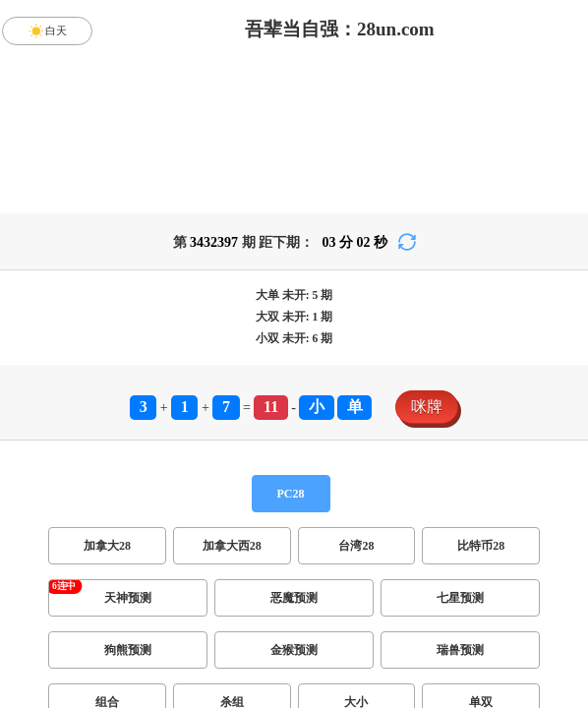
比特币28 (481, 546)
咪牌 (427, 407)
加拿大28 (107, 546)
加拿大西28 (232, 546)
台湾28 (356, 546)
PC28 (291, 494)
